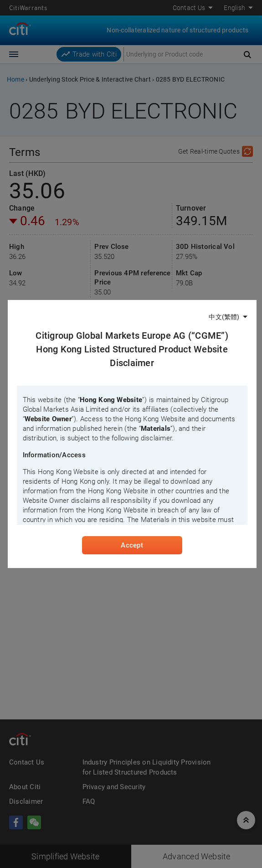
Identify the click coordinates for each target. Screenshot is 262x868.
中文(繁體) (224, 317)
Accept (132, 545)
